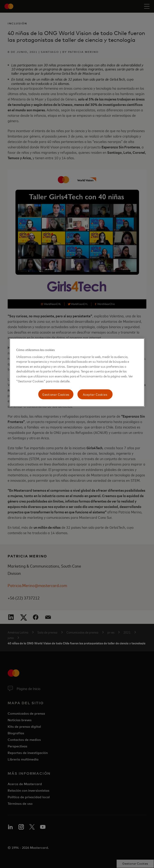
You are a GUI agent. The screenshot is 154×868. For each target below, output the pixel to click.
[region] (77, 373)
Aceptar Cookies (95, 394)
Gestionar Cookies (56, 394)
